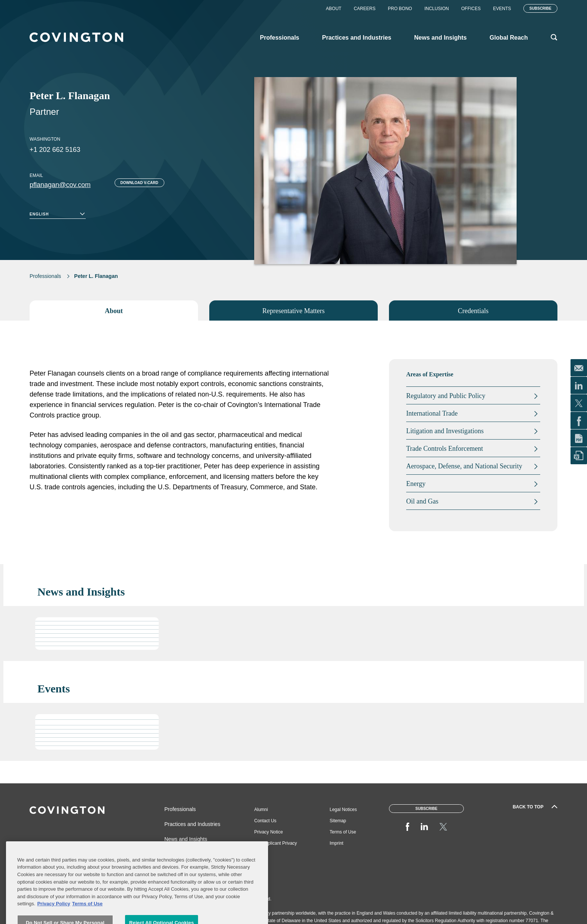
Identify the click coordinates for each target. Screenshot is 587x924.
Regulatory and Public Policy (446, 396)
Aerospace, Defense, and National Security (464, 466)
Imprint (337, 843)
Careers (365, 9)
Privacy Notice (269, 832)
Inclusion (437, 9)
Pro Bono (400, 9)
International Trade (432, 413)
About (334, 9)
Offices (471, 9)
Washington (45, 139)
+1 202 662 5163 (55, 150)
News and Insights (186, 839)
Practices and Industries (192, 824)
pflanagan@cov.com (60, 185)
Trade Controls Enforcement (445, 449)
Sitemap (338, 821)
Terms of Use (343, 832)
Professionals (45, 276)
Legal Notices (343, 810)
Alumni (261, 810)
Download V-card (139, 183)
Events (502, 9)
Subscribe (540, 8)
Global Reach (180, 854)
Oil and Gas (422, 501)
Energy (416, 484)
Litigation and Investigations (445, 431)
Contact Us (265, 821)
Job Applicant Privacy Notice (276, 846)
